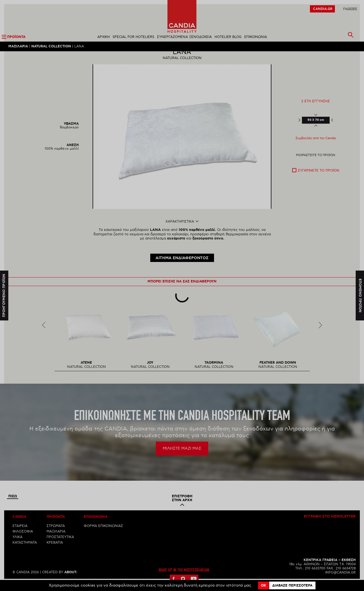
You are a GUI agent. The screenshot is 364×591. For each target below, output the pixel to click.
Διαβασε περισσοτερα (292, 586)
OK (264, 586)
